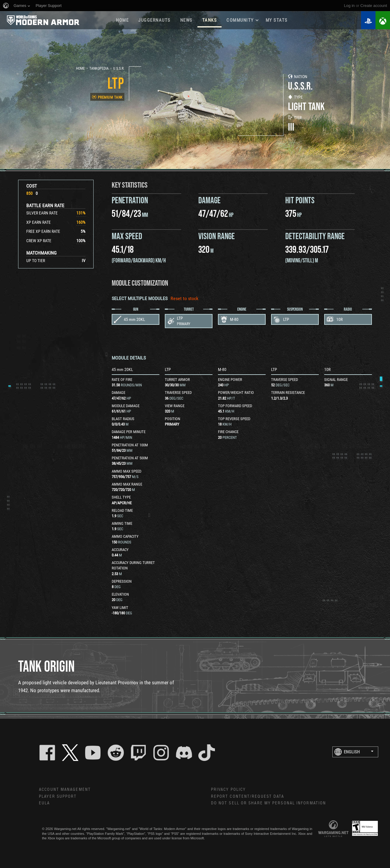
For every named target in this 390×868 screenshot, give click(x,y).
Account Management (65, 790)
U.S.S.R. (119, 68)
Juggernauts (154, 20)
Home (122, 20)
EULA (44, 803)
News (186, 20)
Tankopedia (99, 68)
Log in (349, 6)
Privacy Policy (228, 790)
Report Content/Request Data (248, 797)
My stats (277, 20)
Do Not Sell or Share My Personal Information (269, 803)
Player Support (58, 797)
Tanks (210, 20)
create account (374, 6)
